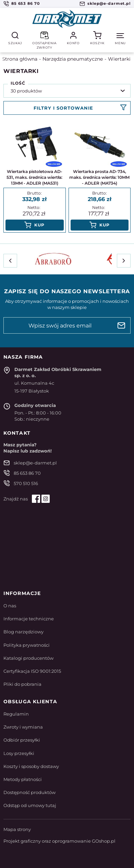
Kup (39, 225)
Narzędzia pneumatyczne (73, 59)
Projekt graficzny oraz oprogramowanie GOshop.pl (59, 841)
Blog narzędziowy (23, 632)
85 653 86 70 (26, 3)
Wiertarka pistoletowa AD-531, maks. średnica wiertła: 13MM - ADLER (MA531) (34, 177)
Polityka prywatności (27, 645)
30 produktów (26, 91)
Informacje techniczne (29, 619)
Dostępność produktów (29, 792)
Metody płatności (23, 779)
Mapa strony (17, 829)
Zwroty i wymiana (23, 727)
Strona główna (20, 59)
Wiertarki (119, 59)
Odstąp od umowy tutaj (30, 805)
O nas (10, 606)
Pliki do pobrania (22, 684)
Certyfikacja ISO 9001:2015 (32, 671)
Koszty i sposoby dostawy (31, 766)
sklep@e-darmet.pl (109, 3)
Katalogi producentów (28, 658)
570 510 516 (26, 483)
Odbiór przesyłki (22, 740)
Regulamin (16, 714)
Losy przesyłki (19, 753)
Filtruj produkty (67, 108)
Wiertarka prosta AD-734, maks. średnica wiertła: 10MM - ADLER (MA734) (99, 177)
